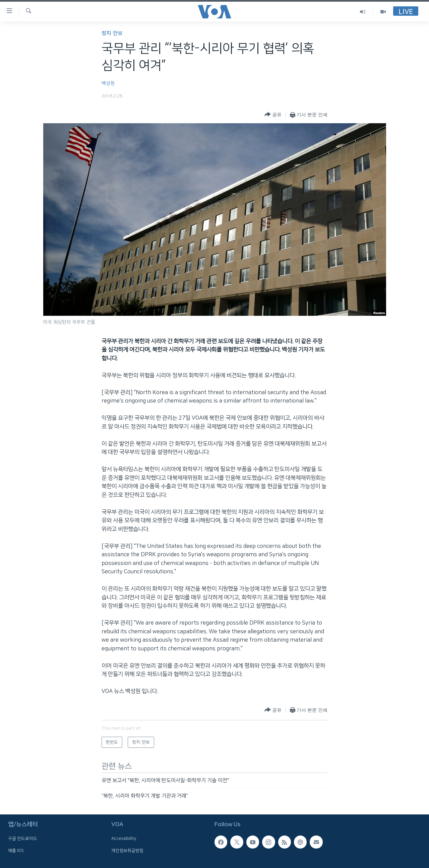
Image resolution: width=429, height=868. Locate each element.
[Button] (273, 115)
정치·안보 (112, 33)
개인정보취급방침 (127, 851)
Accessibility (124, 839)
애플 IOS (16, 851)
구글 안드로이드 (23, 839)
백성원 (108, 83)
